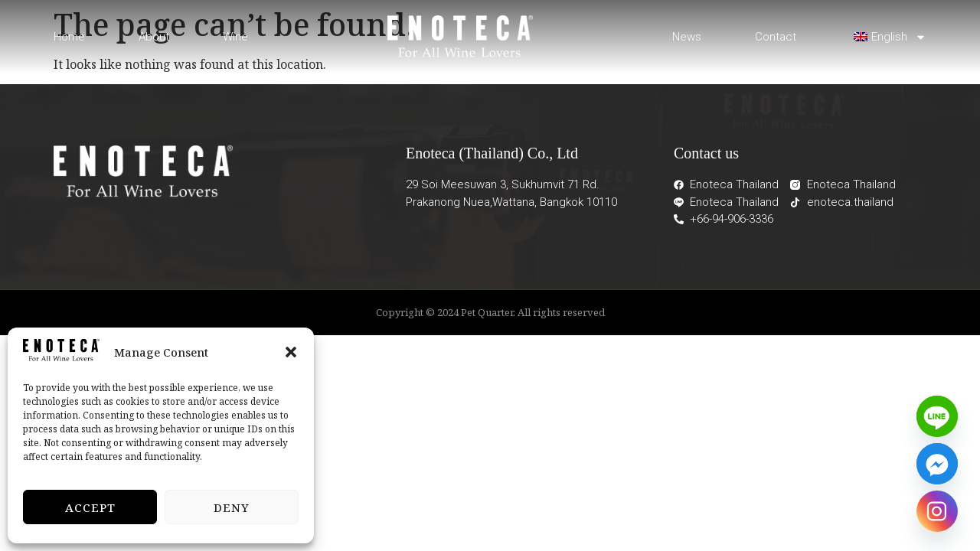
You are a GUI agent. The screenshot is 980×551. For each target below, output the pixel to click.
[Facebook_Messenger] (937, 464)
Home (69, 37)
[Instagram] (937, 511)
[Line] (937, 416)
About (154, 37)
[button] (291, 352)
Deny (232, 507)
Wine (235, 37)
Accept (90, 507)
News (687, 37)
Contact (776, 37)
